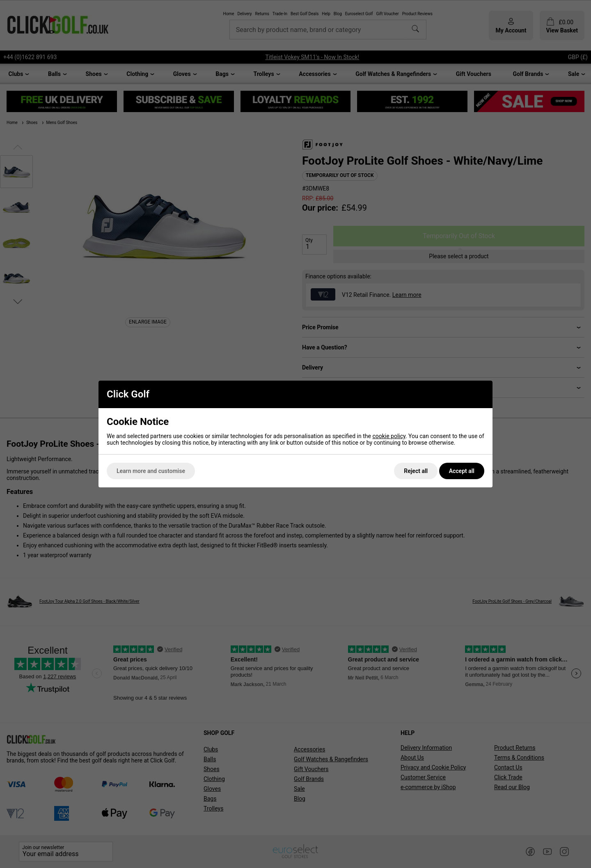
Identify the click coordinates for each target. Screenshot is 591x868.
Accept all (462, 471)
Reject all (416, 471)
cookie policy (389, 436)
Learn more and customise (151, 471)
